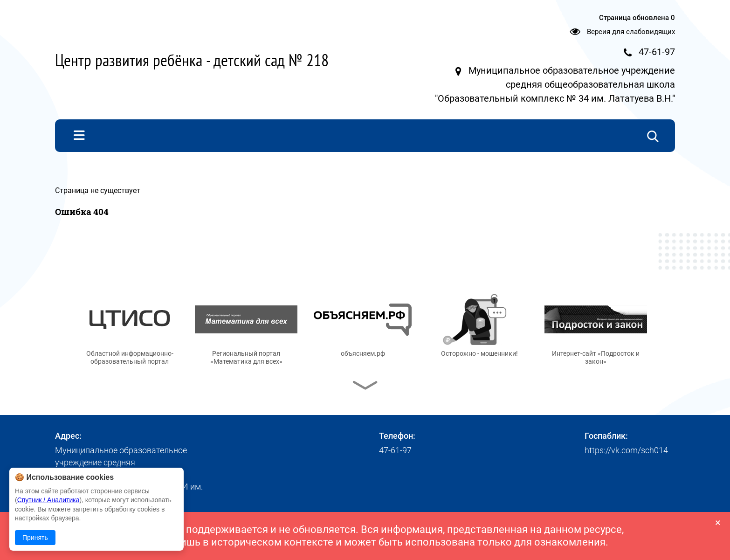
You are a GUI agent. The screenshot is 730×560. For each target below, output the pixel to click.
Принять (35, 538)
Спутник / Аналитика (48, 500)
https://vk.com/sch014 (626, 450)
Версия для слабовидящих (631, 32)
